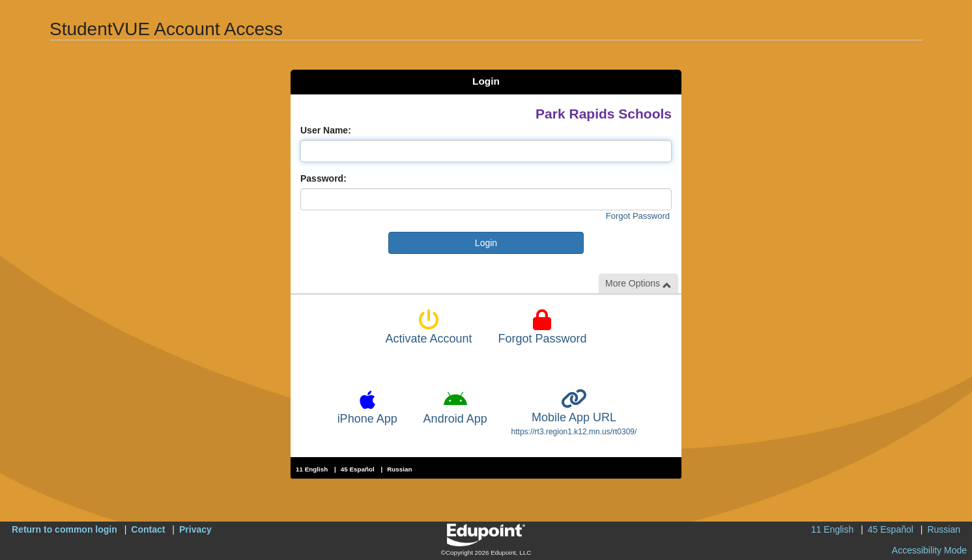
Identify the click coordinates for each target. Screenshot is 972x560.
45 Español (358, 469)
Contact (148, 529)
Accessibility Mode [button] (929, 550)
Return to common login (64, 529)
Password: (323, 178)
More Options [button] (638, 284)
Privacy (195, 529)
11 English (312, 469)
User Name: (326, 130)
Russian (399, 469)
